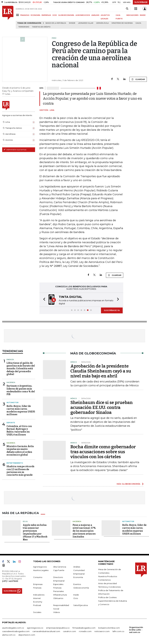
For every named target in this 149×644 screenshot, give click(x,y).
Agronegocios (40, 567)
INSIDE (143, 15)
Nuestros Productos (108, 576)
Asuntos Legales (41, 570)
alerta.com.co (9, 635)
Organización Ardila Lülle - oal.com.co (136, 630)
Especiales (58, 584)
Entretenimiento (15, 463)
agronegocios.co (35, 628)
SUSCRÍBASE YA (112, 310)
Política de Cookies (107, 597)
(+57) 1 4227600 (10, 581)
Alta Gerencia (60, 567)
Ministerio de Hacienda (122, 23)
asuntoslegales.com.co (13, 628)
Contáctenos (104, 580)
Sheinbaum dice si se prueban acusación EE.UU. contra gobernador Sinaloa (102, 407)
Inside (76, 595)
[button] (43, 300)
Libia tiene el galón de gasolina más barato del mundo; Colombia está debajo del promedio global (21, 369)
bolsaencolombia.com (109, 628)
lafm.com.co (118, 631)
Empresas (38, 584)
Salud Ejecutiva (81, 605)
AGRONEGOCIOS (83, 15)
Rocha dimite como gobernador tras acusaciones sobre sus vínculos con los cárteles (103, 452)
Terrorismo (24, 27)
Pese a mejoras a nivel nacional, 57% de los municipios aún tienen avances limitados (84, 531)
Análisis (77, 567)
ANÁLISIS (95, 15)
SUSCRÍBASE (141, 2)
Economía (78, 577)
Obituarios (58, 598)
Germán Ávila (102, 23)
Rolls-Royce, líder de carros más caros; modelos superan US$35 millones (21, 410)
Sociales (37, 612)
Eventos (77, 584)
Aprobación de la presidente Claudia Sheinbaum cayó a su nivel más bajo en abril (101, 371)
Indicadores (39, 595)
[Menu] (18, 15)
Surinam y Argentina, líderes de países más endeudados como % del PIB (21, 390)
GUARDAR (138, 79)
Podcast (37, 605)
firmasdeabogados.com (84, 628)
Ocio (76, 598)
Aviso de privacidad (107, 583)
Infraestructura (60, 595)
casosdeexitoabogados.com (16, 631)
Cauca (138, 23)
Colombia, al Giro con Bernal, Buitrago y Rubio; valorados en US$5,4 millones (19, 430)
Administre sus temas (15, 150)
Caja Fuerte (59, 570)
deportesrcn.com (27, 635)
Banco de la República (56, 23)
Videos (57, 612)
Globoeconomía (81, 588)
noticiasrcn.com (102, 631)
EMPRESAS (46, 15)
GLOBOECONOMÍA (66, 15)
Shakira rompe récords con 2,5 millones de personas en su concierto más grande (20, 471)
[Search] (127, 9)
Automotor (13, 403)
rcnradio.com (85, 631)
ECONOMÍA (36, 15)
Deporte (11, 423)
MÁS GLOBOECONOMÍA (128, 484)
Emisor (72, 23)
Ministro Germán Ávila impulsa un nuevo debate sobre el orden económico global (20, 451)
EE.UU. (25, 521)
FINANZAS (25, 15)
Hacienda (11, 382)
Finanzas (37, 588)
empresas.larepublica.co (58, 628)
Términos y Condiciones (109, 587)
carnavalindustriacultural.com (46, 631)
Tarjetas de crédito (41, 27)
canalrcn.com (69, 631)
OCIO (55, 15)
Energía (10, 360)
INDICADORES (132, 15)
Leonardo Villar (86, 23)
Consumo (38, 577)
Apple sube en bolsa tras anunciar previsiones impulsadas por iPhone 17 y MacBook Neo (35, 532)
